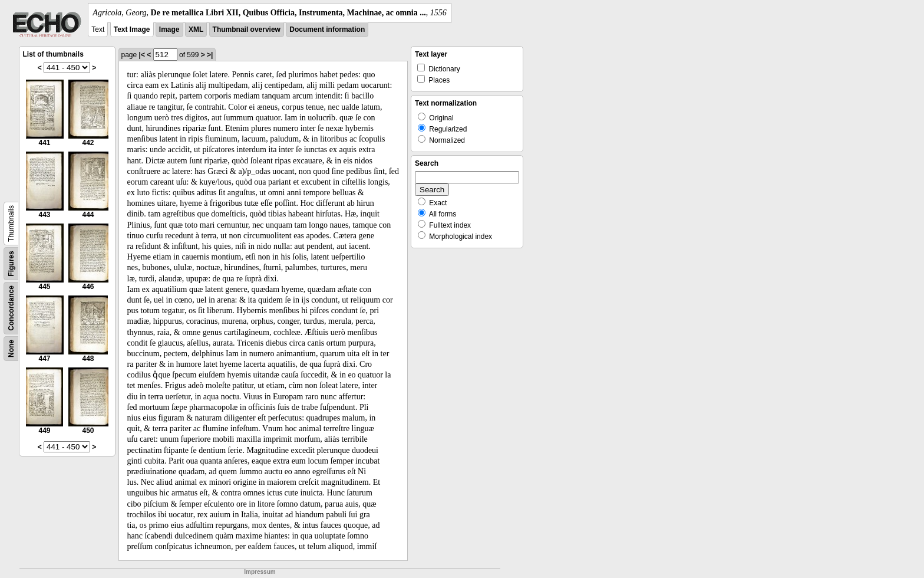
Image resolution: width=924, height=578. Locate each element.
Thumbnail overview (247, 29)
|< (142, 55)
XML (196, 29)
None (11, 349)
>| (210, 55)
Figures (11, 263)
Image (169, 29)
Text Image (132, 29)
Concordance (11, 308)
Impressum (260, 572)
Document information (327, 29)
